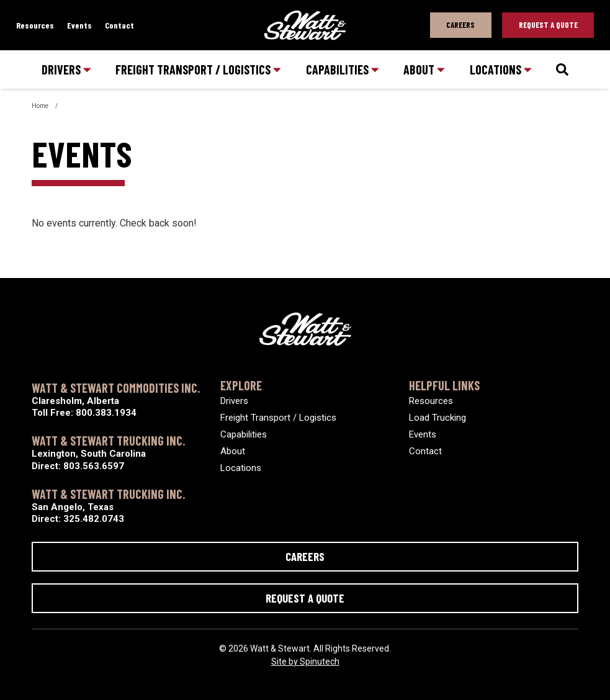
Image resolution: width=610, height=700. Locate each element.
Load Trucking (437, 418)
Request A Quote (548, 25)
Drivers (66, 70)
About (424, 70)
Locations (501, 70)
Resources (35, 25)
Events (79, 25)
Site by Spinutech (305, 662)
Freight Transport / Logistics (198, 70)
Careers (460, 25)
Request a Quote (305, 598)
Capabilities (343, 70)
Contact (119, 25)
